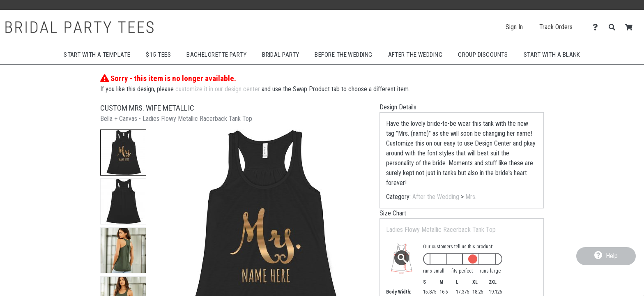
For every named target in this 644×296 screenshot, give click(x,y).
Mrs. (471, 197)
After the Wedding (436, 197)
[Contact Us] (597, 27)
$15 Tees (158, 55)
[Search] (614, 27)
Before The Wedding (343, 55)
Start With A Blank (552, 55)
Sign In (514, 27)
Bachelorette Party (216, 55)
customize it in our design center (218, 89)
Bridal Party (281, 55)
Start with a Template (97, 55)
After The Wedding (415, 55)
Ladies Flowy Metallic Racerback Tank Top (441, 230)
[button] (123, 153)
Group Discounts (483, 55)
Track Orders (556, 27)
